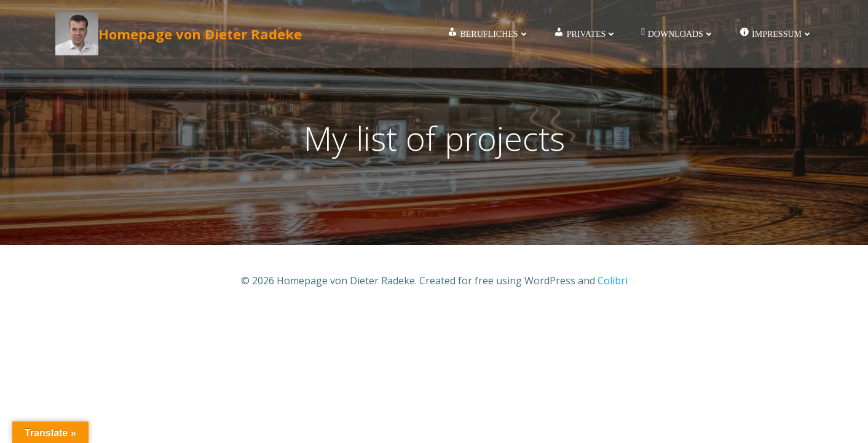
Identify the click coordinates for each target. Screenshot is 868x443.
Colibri (613, 281)
